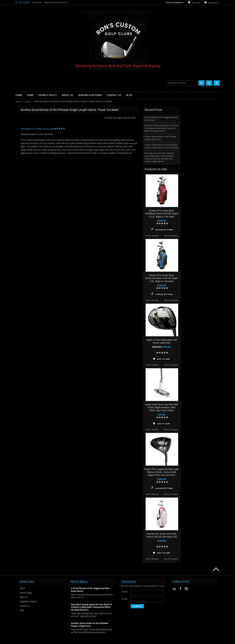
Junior (18, 163)
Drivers (19, 135)
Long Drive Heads (24, 174)
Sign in (47, 2)
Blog (27, 102)
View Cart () (213, 3)
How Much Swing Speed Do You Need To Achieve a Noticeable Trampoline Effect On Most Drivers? (200, 128)
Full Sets (20, 141)
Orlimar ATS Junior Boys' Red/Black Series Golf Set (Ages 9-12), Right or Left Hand (201, 214)
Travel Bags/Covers (25, 152)
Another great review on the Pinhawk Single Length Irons (200, 138)
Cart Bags (20, 146)
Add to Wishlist (191, 236)
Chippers (20, 132)
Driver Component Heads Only (30, 119)
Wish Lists (196, 3)
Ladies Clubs (22, 166)
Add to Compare (210, 236)
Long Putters (22, 179)
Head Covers (22, 155)
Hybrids (19, 157)
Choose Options (201, 230)
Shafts (19, 185)
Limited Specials (23, 168)
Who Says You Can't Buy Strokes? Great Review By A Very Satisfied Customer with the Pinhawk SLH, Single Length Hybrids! (199, 157)
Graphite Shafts (23, 188)
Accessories (21, 116)
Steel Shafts (21, 190)
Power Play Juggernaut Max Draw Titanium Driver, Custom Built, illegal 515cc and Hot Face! (201, 472)
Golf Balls (20, 121)
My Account (37, 2)
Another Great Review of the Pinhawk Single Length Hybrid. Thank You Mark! (201, 146)
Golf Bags (20, 144)
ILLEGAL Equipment (25, 130)
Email (125, 599)
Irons (18, 160)
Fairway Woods (23, 138)
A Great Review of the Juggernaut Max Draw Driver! (200, 119)
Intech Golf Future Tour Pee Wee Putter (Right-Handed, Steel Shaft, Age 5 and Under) (201, 407)
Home (18, 102)
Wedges (19, 193)
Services (20, 182)
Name (125, 592)
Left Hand (20, 171)
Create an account (60, 2)
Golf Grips (20, 127)
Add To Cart (201, 359)
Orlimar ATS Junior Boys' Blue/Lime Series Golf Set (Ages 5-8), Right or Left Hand (201, 278)
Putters (19, 177)
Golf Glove (20, 124)
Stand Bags (21, 149)
